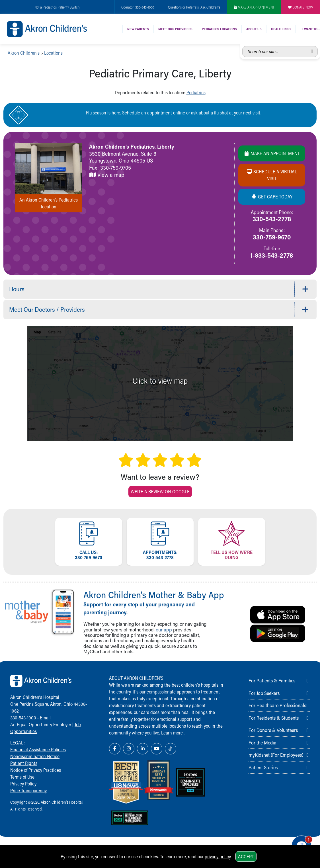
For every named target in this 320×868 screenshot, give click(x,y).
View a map (107, 175)
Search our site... (242, 46)
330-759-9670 (272, 237)
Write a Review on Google (160, 492)
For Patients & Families (272, 680)
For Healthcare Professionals (277, 705)
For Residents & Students (274, 718)
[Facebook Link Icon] (115, 749)
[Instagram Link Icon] (129, 749)
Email (45, 718)
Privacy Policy (23, 784)
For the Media (262, 742)
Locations (53, 53)
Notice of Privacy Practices (36, 770)
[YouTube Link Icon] (157, 749)
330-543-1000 (145, 7)
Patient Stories (263, 767)
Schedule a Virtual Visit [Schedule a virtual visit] (272, 175)
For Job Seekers (264, 693)
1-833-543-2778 (272, 255)
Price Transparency (28, 790)
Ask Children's (210, 7)
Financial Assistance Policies (38, 749)
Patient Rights (24, 763)
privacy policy (218, 856)
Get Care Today (272, 197)
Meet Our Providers (175, 29)
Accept (246, 856)
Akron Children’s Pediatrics (52, 200)
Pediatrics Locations (219, 29)
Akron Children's (24, 53)
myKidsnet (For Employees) (276, 755)
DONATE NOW (301, 7)
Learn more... (173, 733)
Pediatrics (196, 92)
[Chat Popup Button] (300, 843)
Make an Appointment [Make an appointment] (272, 153)
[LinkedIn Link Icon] (143, 749)
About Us (254, 29)
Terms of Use (22, 777)
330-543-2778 (272, 219)
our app (164, 630)
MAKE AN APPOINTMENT (254, 7)
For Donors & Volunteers (273, 730)
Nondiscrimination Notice (35, 756)
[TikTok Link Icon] (171, 749)
